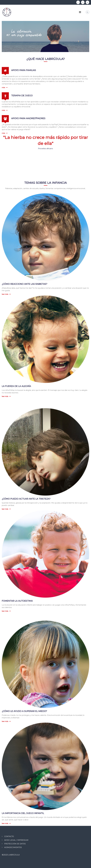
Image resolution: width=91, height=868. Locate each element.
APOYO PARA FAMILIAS (24, 70)
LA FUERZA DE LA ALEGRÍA (16, 386)
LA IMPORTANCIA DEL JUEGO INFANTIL (23, 813)
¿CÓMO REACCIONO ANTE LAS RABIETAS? (24, 284)
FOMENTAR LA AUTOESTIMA (17, 601)
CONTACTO (9, 836)
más (3, 87)
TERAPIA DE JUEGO (22, 96)
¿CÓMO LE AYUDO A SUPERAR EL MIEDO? (24, 711)
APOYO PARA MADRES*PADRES (28, 118)
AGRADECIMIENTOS (13, 847)
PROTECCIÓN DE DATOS (15, 844)
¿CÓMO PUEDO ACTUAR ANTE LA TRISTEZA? (26, 499)
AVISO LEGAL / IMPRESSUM (16, 840)
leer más (5, 294)
